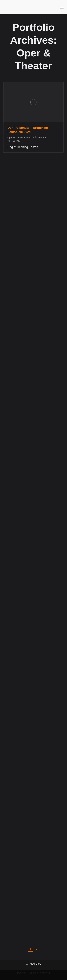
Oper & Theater (15, 137)
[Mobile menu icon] (62, 7)
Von (35, 137)
